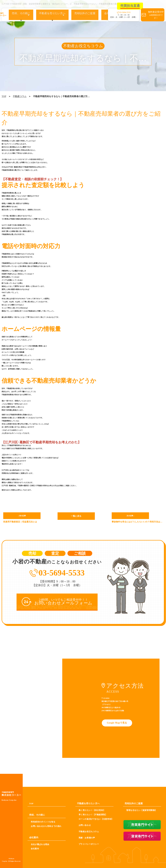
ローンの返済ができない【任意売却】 (96, 819)
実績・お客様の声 (87, 838)
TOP (4, 96)
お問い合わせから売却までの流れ (46, 826)
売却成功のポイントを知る (43, 822)
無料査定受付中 (156, 15)
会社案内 (35, 849)
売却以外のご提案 (80, 15)
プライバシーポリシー (89, 844)
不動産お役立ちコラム (89, 831)
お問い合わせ (85, 825)
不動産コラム (20, 96)
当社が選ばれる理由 (40, 844)
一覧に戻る (76, 516)
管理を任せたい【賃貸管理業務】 (142, 810)
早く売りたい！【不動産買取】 (93, 815)
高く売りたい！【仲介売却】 (92, 810)
